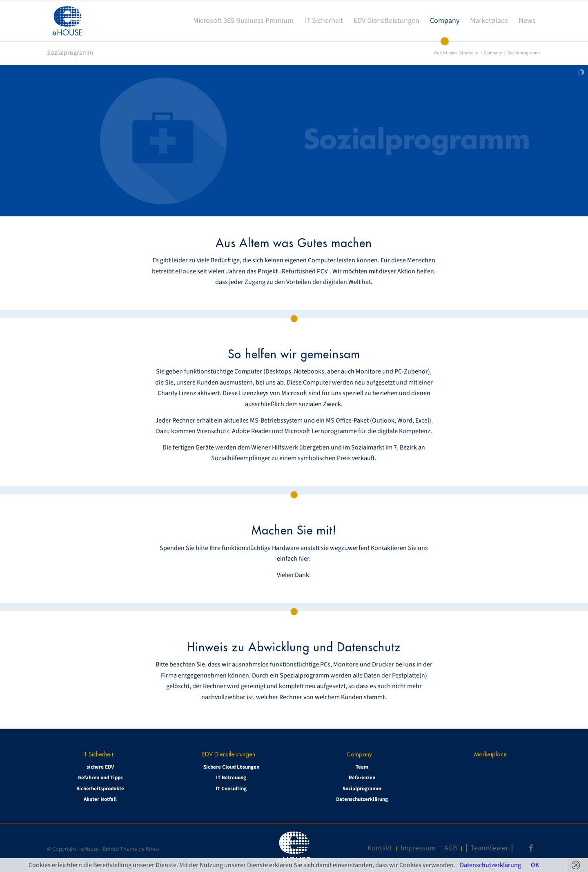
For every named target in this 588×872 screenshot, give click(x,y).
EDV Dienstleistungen (229, 754)
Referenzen (362, 778)
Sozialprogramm (70, 53)
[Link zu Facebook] (531, 848)
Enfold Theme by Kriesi (131, 849)
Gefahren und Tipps (100, 778)
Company (359, 754)
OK (535, 865)
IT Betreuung (231, 778)
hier (304, 559)
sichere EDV (100, 767)
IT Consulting (231, 789)
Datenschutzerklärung (362, 799)
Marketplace (490, 754)
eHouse (90, 849)
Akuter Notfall (100, 799)
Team (362, 767)
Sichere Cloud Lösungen (231, 767)
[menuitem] (243, 21)
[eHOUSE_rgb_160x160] (67, 21)
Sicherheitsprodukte (100, 789)
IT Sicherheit (98, 754)
